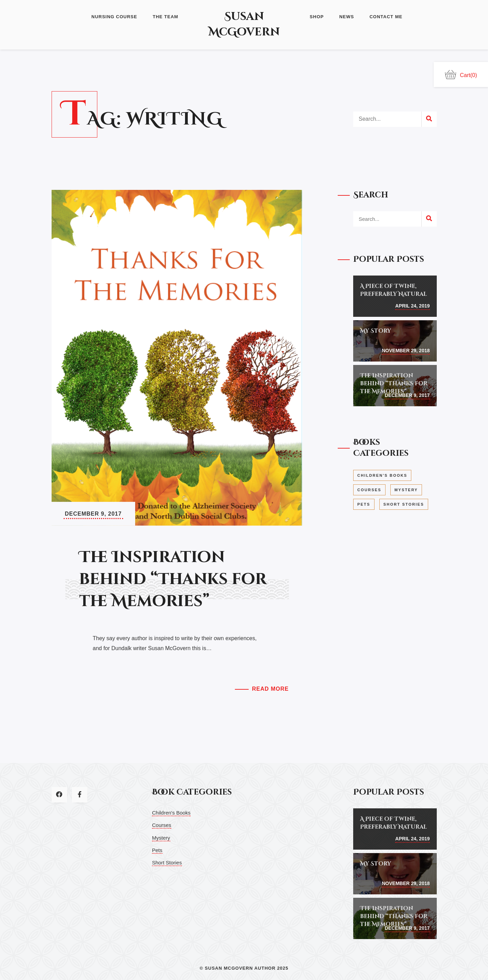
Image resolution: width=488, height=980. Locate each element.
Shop (317, 17)
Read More (270, 689)
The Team (165, 17)
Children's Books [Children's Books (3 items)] (382, 475)
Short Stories (167, 863)
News (346, 17)
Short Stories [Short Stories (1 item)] (404, 504)
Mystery (161, 838)
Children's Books (171, 813)
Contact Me (386, 17)
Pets (157, 850)
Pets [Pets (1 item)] (364, 504)
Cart (461, 75)
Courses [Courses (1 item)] (369, 490)
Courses (162, 825)
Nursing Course (114, 17)
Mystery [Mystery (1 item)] (406, 490)
